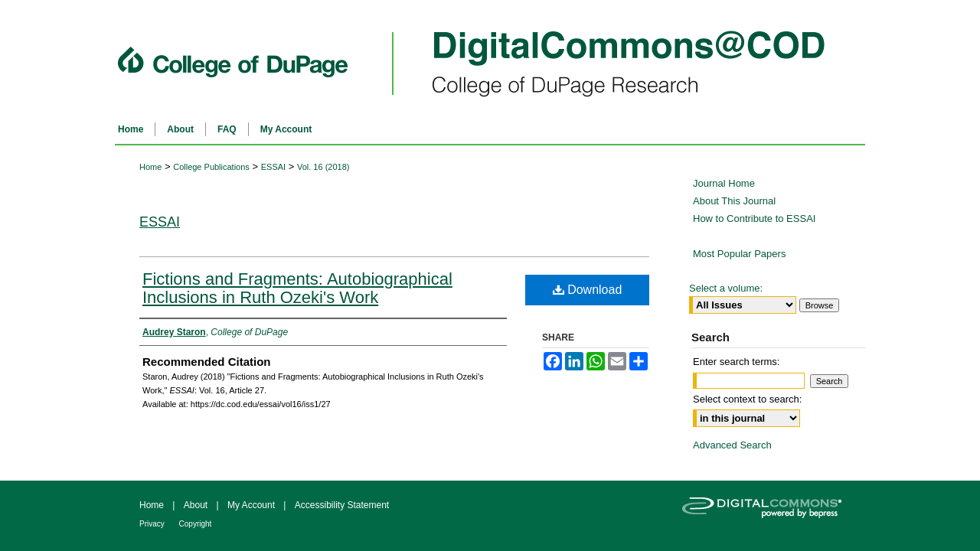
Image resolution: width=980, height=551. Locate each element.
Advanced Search (732, 445)
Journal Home (724, 183)
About (197, 505)
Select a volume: (726, 288)
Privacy (153, 524)
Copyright (196, 524)
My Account (252, 505)
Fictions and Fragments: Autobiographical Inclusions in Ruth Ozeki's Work (297, 288)
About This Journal (734, 201)
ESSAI (273, 167)
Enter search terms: (736, 362)
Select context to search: (747, 399)
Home (150, 167)
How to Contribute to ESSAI (754, 218)
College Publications (211, 167)
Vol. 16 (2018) (323, 167)
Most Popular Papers (739, 254)
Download (588, 290)
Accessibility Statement (342, 505)
